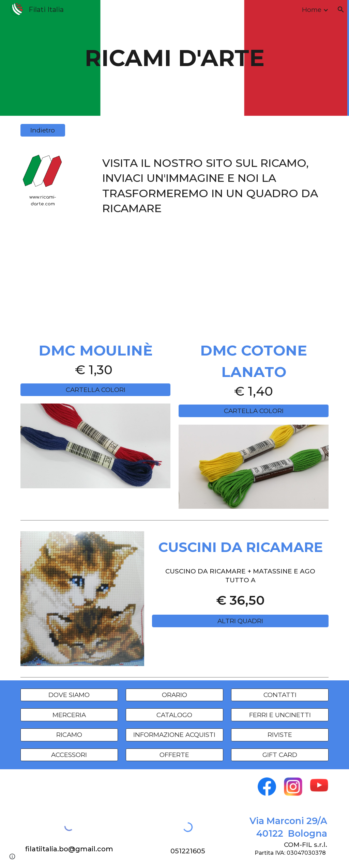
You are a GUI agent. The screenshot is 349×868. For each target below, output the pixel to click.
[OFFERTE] (174, 755)
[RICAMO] (69, 735)
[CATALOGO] (174, 715)
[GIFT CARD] (280, 755)
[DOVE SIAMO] (69, 695)
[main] (174, 58)
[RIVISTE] (280, 735)
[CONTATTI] (280, 695)
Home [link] (312, 10)
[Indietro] (43, 130)
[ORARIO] (174, 695)
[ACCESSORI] (69, 755)
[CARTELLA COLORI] (96, 390)
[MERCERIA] (69, 715)
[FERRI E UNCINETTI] (280, 715)
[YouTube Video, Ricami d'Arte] (175, 277)
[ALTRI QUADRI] (240, 621)
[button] (341, 10)
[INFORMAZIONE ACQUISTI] (174, 735)
